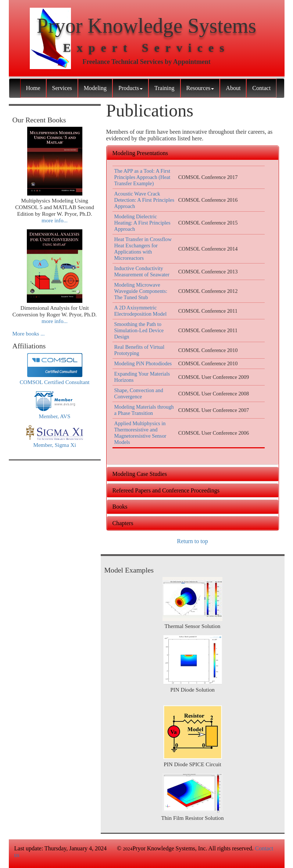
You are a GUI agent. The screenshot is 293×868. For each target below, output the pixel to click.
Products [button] (131, 88)
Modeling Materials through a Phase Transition (144, 410)
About (233, 88)
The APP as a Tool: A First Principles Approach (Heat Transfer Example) (142, 177)
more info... (55, 220)
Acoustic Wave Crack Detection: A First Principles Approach (144, 200)
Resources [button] (200, 88)
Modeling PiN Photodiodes (143, 363)
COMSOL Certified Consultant (54, 382)
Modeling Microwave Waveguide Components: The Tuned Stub (141, 291)
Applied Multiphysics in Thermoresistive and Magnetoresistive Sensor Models (140, 433)
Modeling (95, 88)
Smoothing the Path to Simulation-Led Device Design (139, 330)
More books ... (29, 333)
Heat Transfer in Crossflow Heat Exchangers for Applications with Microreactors (143, 249)
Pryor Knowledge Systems (146, 26)
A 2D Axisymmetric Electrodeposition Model (141, 311)
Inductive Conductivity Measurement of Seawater (142, 271)
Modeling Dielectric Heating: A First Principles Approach (142, 223)
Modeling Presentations (140, 153)
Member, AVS (54, 416)
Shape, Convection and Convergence (139, 393)
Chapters (123, 523)
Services (62, 88)
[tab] (193, 153)
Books (120, 507)
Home (33, 88)
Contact (261, 88)
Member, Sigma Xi (54, 445)
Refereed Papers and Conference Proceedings (166, 490)
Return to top (192, 541)
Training (165, 88)
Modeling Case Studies (140, 474)
